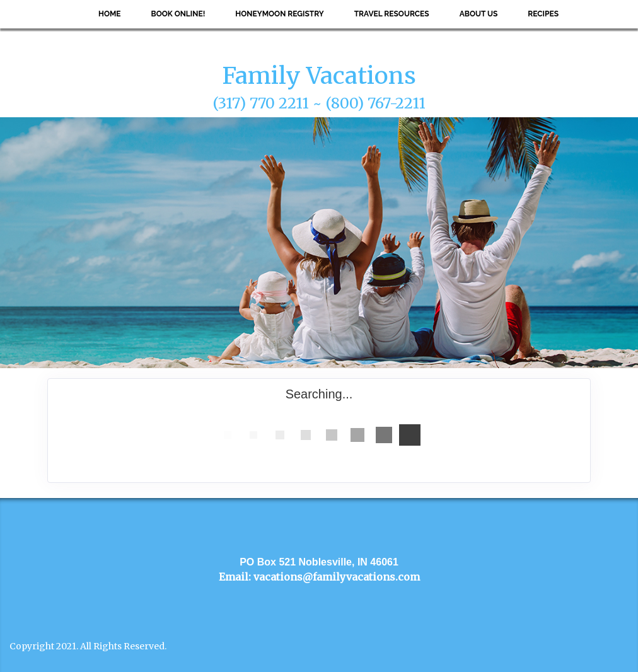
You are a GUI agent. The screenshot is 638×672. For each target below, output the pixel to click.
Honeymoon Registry (279, 14)
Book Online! (178, 14)
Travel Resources (392, 14)
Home (110, 14)
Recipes (543, 14)
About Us (479, 14)
